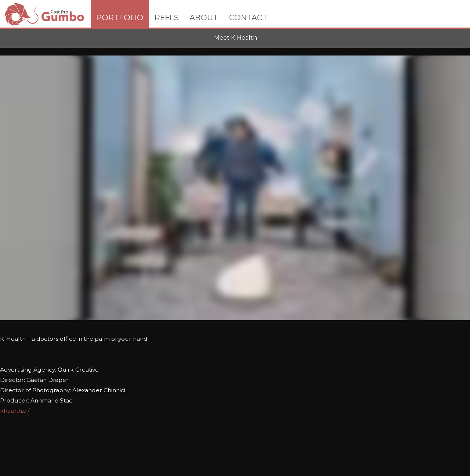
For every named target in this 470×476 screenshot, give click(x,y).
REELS (167, 17)
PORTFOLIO (120, 17)
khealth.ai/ (15, 411)
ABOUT (204, 17)
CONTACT (248, 17)
